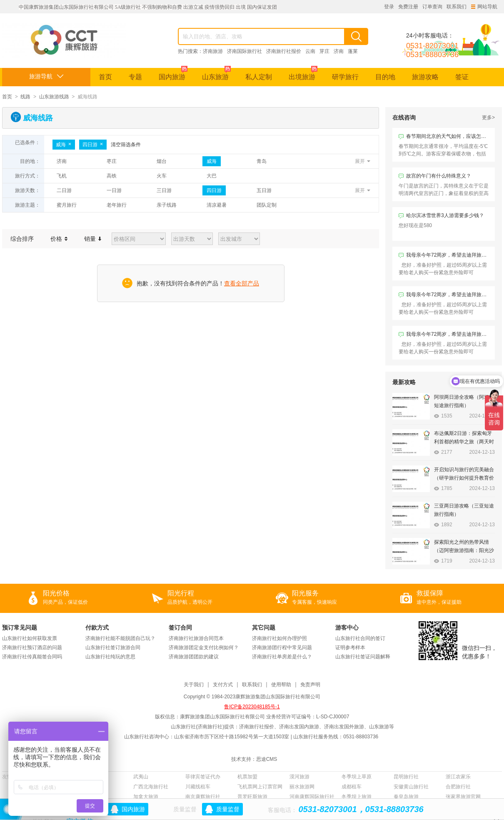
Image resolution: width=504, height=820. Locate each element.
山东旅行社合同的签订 (360, 638)
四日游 (93, 145)
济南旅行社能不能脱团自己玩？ (120, 638)
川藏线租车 (198, 787)
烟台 (162, 161)
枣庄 (112, 161)
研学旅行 (345, 77)
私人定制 (259, 77)
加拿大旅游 (146, 797)
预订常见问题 (20, 627)
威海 (64, 145)
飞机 (62, 176)
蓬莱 (353, 51)
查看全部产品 (242, 283)
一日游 (114, 190)
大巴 (212, 176)
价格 (59, 239)
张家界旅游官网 (463, 797)
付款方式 (97, 627)
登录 (389, 7)
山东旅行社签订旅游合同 (113, 647)
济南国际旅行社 (245, 51)
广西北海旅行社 (151, 787)
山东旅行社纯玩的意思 (110, 657)
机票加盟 (247, 777)
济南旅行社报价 (284, 51)
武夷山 (141, 777)
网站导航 (484, 7)
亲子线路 (167, 205)
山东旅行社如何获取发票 (30, 638)
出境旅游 (303, 74)
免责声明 (310, 685)
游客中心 (347, 627)
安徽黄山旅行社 (411, 787)
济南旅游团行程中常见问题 (282, 647)
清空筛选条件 (126, 145)
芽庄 (324, 51)
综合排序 (22, 239)
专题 (135, 77)
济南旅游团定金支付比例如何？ (204, 647)
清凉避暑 (217, 205)
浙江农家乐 (458, 777)
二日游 (64, 190)
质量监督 (228, 809)
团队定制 (267, 205)
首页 (105, 77)
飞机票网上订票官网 (260, 787)
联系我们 (457, 7)
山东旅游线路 (54, 97)
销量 (93, 239)
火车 (162, 176)
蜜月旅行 (67, 205)
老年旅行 (117, 205)
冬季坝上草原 (357, 777)
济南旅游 (213, 51)
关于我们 (194, 685)
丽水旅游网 (302, 787)
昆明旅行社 (406, 777)
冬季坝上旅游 (357, 797)
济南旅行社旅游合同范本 (196, 638)
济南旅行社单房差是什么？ (282, 657)
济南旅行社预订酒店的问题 (32, 647)
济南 (339, 51)
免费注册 (408, 7)
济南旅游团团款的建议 (194, 657)
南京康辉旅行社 (203, 797)
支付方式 (223, 685)
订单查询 (432, 7)
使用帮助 (281, 685)
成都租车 (352, 787)
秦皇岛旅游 (406, 797)
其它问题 (264, 627)
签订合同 (180, 627)
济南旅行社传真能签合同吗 (32, 657)
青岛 (262, 161)
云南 (310, 51)
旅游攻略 (425, 77)
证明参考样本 (350, 647)
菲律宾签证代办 (203, 777)
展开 (360, 161)
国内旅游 (173, 74)
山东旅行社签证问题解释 (363, 657)
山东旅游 (216, 74)
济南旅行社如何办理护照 (279, 638)
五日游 (264, 190)
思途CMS (267, 759)
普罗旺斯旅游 (252, 797)
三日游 (164, 190)
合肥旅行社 (458, 787)
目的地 (385, 77)
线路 (25, 97)
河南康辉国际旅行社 (312, 797)
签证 (462, 77)
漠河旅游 (299, 777)
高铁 (112, 176)
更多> (488, 117)
